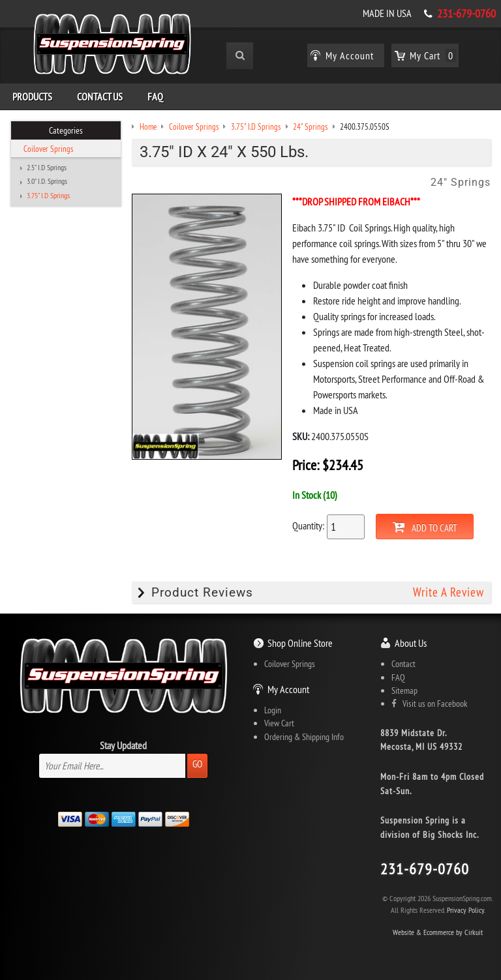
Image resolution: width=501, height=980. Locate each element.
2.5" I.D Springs (47, 168)
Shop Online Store (300, 643)
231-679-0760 (466, 14)
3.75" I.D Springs (48, 196)
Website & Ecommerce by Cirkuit (438, 932)
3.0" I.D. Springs (47, 181)
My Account (288, 689)
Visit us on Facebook (429, 704)
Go (197, 764)
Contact (403, 664)
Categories (66, 130)
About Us (411, 643)
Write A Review (448, 592)
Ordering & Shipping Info (304, 737)
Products (32, 97)
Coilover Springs (48, 149)
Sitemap (404, 690)
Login (273, 710)
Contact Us (100, 97)
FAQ (155, 97)
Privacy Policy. (466, 910)
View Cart (279, 723)
